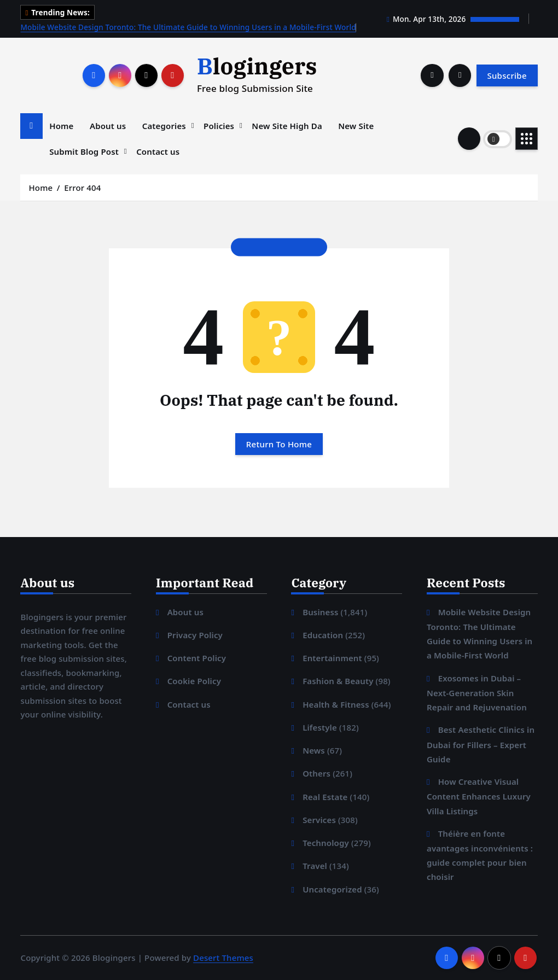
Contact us (158, 151)
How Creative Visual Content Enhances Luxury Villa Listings (479, 796)
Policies (219, 126)
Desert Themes (223, 958)
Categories (164, 126)
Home (61, 126)
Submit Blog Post (84, 151)
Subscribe (507, 75)
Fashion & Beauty (338, 681)
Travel (315, 866)
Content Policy (197, 658)
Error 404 (82, 188)
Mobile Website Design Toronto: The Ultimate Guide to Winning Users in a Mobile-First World (188, 27)
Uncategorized (332, 889)
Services (319, 820)
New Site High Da (287, 126)
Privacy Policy (195, 635)
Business (320, 612)
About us (108, 126)
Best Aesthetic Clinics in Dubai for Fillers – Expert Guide (481, 744)
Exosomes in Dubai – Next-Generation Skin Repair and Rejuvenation (477, 693)
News (314, 750)
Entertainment (332, 658)
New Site (356, 126)
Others (316, 773)
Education (323, 635)
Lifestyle (320, 727)
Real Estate (325, 797)
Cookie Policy (194, 681)
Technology (326, 843)
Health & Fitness (336, 704)
